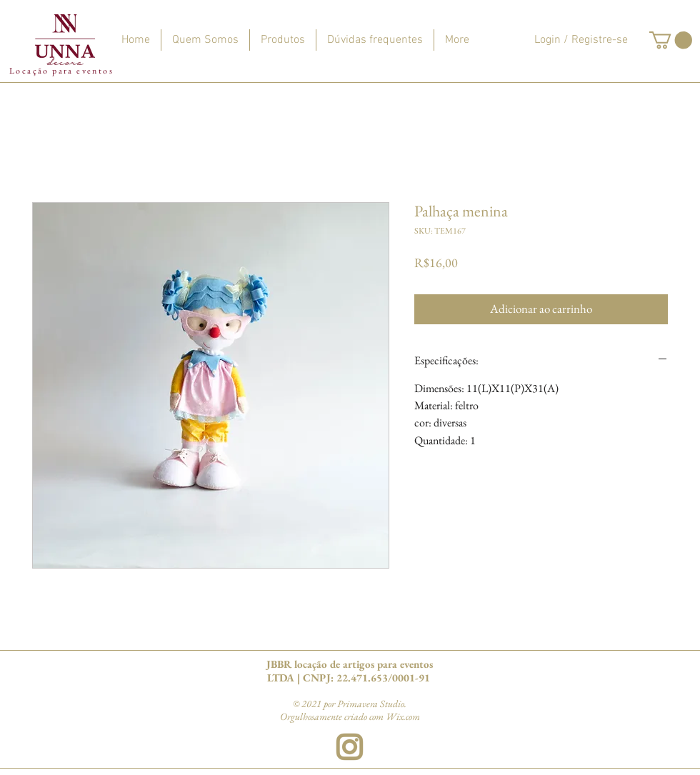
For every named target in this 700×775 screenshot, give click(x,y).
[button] (671, 40)
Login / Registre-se (581, 40)
